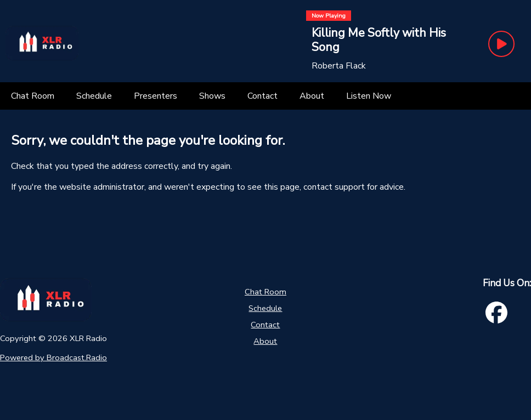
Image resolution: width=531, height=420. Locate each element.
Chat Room (265, 292)
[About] (312, 96)
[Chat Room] (33, 96)
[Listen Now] (369, 96)
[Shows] (212, 96)
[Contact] (262, 96)
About (265, 341)
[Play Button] (501, 44)
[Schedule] (94, 96)
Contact (265, 325)
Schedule (265, 308)
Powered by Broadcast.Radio (53, 357)
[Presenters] (156, 96)
